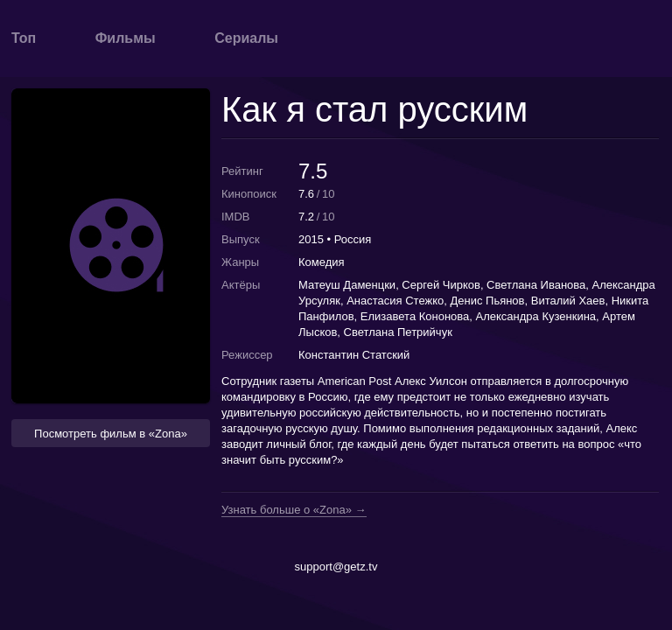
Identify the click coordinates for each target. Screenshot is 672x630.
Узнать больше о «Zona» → (294, 510)
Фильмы (126, 38)
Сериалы (246, 38)
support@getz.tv (336, 567)
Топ (24, 38)
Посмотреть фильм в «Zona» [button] (111, 434)
